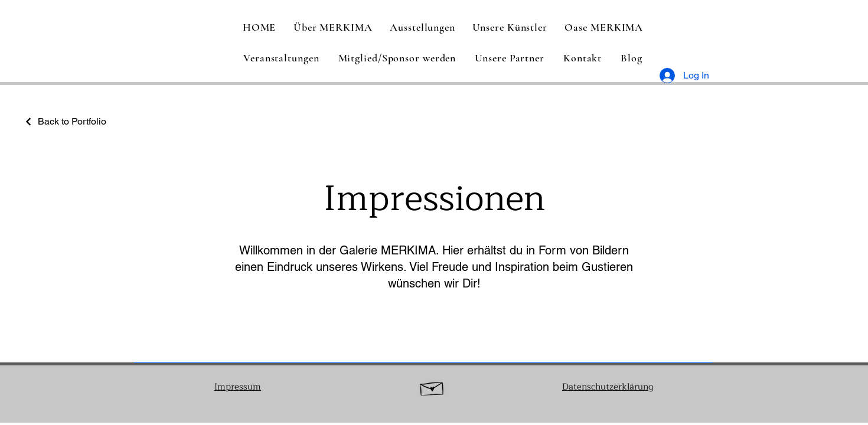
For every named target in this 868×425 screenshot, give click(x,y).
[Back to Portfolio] (65, 121)
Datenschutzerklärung (608, 387)
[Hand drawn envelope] (432, 387)
